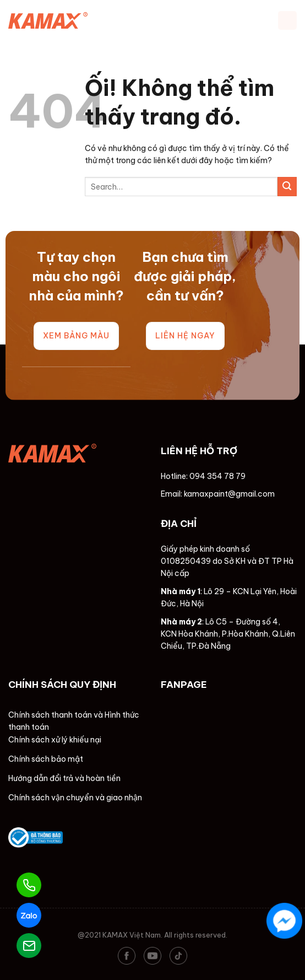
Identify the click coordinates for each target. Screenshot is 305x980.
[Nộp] (287, 187)
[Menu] (287, 20)
